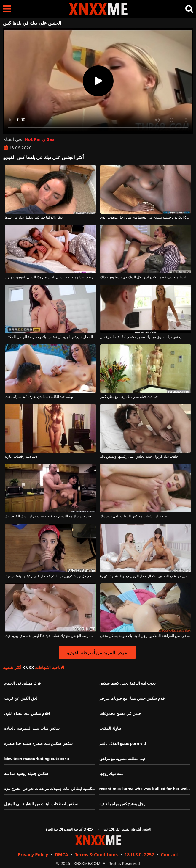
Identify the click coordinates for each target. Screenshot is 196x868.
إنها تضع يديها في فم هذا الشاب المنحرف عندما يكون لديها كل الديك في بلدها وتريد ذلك (146, 277)
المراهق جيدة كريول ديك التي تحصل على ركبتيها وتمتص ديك (49, 576)
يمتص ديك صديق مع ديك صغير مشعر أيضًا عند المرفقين (141, 337)
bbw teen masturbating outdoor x (37, 759)
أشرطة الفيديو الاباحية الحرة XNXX (69, 829)
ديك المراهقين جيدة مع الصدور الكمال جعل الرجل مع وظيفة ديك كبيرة (146, 576)
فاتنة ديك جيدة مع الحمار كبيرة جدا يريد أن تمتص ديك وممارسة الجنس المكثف (50, 337)
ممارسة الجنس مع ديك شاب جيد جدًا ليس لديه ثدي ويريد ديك (49, 636)
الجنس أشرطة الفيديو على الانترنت (127, 829)
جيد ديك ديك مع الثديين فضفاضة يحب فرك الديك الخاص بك (48, 516)
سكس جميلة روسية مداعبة (26, 773)
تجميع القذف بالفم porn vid (123, 743)
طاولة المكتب (110, 728)
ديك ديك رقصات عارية (21, 456)
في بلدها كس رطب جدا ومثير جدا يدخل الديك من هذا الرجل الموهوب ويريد (50, 277)
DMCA (62, 854)
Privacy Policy (33, 854)
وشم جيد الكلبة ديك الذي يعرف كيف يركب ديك (39, 397)
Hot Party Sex (40, 139)
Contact (170, 854)
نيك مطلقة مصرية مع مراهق (122, 759)
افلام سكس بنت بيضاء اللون (27, 713)
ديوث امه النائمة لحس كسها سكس (128, 683)
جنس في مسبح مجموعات (120, 713)
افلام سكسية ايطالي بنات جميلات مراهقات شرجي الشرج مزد (54, 789)
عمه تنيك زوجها (112, 773)
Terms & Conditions (96, 854)
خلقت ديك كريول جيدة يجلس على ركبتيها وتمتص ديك (139, 456)
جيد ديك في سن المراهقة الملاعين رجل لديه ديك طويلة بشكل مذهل (146, 636)
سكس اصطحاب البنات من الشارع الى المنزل (41, 804)
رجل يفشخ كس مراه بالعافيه (122, 804)
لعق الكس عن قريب (21, 698)
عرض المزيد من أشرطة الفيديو (97, 652)
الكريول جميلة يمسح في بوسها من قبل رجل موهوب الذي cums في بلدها (146, 217)
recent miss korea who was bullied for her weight (147, 789)
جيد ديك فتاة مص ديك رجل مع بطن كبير (129, 397)
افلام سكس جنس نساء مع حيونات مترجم (133, 698)
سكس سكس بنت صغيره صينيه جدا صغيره (38, 743)
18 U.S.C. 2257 (139, 854)
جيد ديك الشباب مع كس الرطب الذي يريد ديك (133, 516)
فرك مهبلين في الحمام (22, 683)
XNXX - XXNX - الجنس (98, 9)
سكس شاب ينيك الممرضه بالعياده (32, 728)
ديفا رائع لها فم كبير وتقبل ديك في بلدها (34, 217)
